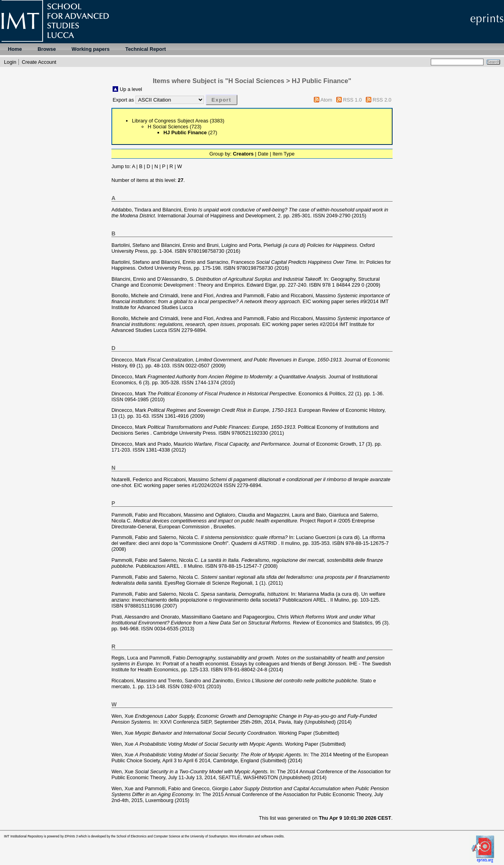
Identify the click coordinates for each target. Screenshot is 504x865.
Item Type (283, 154)
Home (15, 49)
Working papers (91, 49)
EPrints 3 (71, 836)
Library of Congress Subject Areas (170, 121)
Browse (47, 49)
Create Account (39, 62)
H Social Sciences (168, 127)
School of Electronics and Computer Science (148, 836)
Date (263, 154)
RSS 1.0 (352, 100)
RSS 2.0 (382, 100)
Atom (326, 100)
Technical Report (145, 49)
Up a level (131, 89)
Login (10, 62)
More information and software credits (257, 836)
